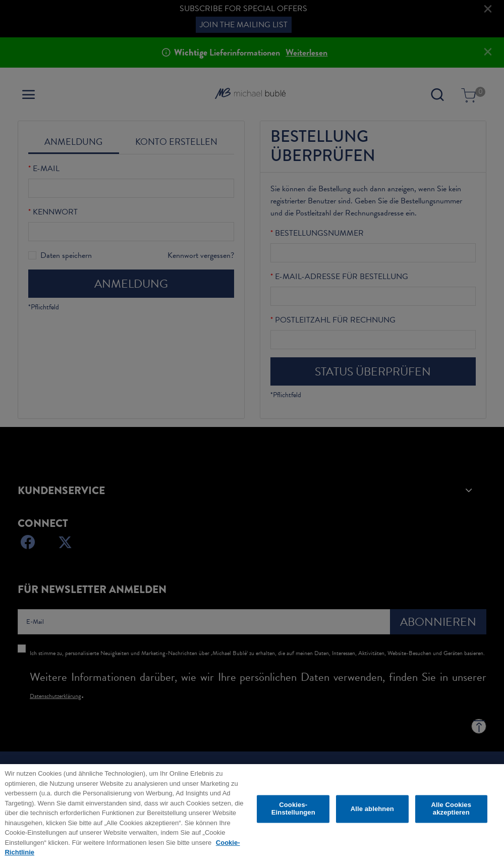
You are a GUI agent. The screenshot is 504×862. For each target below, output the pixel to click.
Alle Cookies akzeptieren (451, 811)
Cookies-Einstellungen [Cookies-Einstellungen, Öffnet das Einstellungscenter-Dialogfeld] (293, 811)
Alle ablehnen (372, 811)
